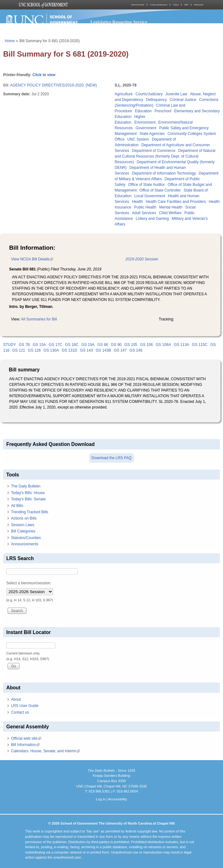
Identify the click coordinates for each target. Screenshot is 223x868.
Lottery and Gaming (152, 219)
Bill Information (25, 745)
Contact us (20, 712)
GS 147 (120, 350)
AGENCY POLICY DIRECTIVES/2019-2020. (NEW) (53, 85)
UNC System (138, 139)
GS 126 (34, 350)
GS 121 (19, 350)
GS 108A (163, 345)
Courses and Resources (159, 5)
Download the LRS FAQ (111, 458)
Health (138, 202)
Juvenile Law (176, 94)
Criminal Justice (183, 100)
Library (176, 5)
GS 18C (72, 345)
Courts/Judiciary (149, 94)
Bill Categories (23, 531)
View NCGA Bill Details (32, 259)
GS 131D (69, 350)
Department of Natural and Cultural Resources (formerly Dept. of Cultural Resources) (165, 156)
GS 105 (131, 345)
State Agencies (152, 134)
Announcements (25, 544)
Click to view (44, 75)
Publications (199, 5)
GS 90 (116, 345)
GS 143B (103, 350)
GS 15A (39, 345)
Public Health (145, 207)
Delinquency (156, 100)
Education (143, 111)
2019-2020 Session (142, 259)
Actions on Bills (24, 518)
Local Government (150, 196)
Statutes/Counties (26, 538)
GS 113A (182, 345)
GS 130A (51, 350)
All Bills (17, 506)
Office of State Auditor (147, 185)
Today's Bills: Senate (28, 499)
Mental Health (171, 207)
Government (146, 128)
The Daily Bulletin (26, 486)
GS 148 (136, 350)
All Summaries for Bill (39, 319)
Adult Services (144, 213)
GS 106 (146, 345)
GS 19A (88, 345)
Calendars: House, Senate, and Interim (45, 751)
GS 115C (200, 345)
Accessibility (118, 799)
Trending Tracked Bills (30, 512)
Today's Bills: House (28, 493)
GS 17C (56, 345)
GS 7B (24, 345)
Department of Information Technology (164, 173)
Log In (101, 799)
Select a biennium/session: (29, 583)
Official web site (26, 738)
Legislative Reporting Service (119, 22)
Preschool (163, 111)
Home (10, 41)
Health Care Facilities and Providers (176, 202)
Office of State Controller (160, 190)
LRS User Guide (25, 706)
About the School (138, 5)
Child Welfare (170, 213)
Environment (145, 122)
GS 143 (87, 350)
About (16, 699)
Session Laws (23, 525)
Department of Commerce (154, 151)
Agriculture (124, 94)
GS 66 (103, 345)
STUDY (10, 345)
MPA (186, 5)
